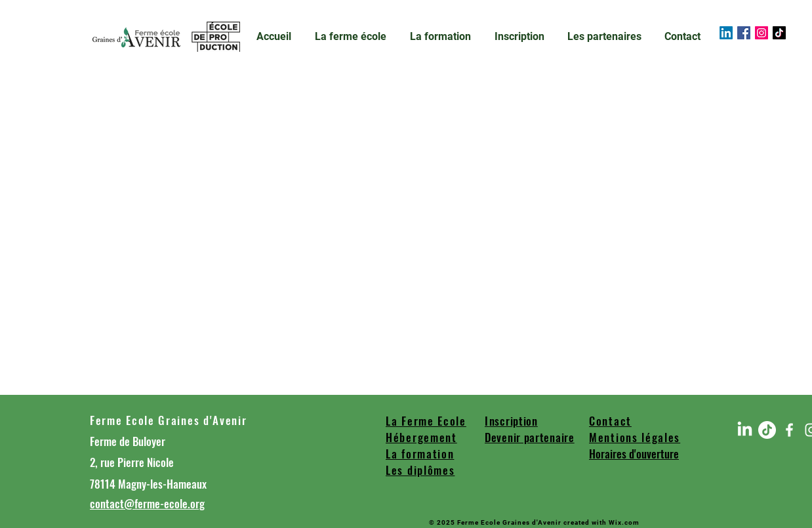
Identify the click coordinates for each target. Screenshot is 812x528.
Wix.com (624, 522)
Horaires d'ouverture (634, 454)
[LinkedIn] (726, 33)
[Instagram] (761, 33)
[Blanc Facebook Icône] (789, 430)
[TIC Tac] (779, 33)
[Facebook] (744, 33)
